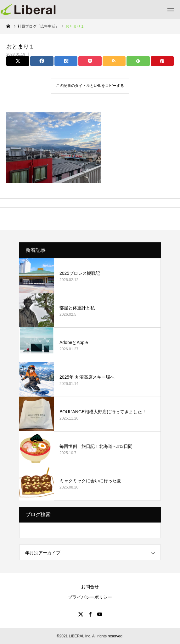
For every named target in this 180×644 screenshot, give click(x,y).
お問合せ (90, 587)
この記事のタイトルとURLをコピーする (90, 86)
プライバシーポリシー (90, 597)
